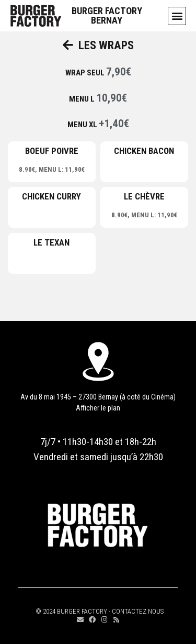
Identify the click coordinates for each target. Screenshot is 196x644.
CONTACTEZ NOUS (138, 611)
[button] (177, 16)
